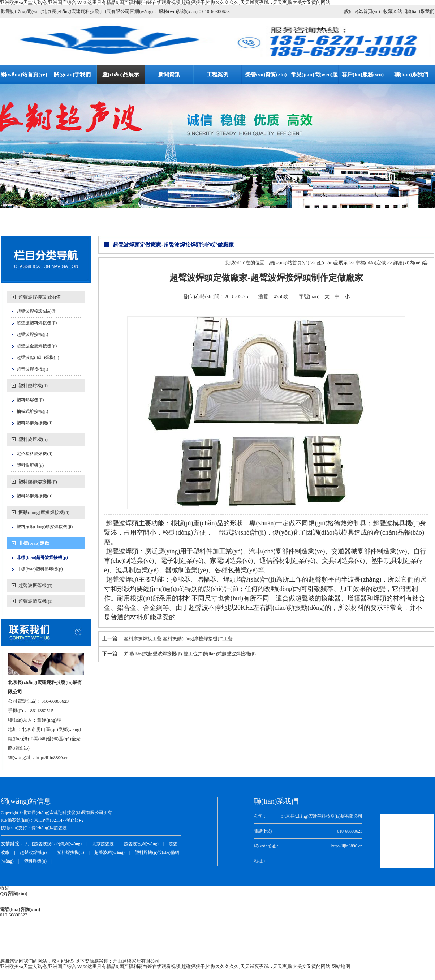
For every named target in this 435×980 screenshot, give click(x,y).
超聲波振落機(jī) (35, 585)
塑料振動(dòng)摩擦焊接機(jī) (45, 527)
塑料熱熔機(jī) (33, 386)
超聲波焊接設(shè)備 (40, 297)
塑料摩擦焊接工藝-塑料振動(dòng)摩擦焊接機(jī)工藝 (178, 639)
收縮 (5, 888)
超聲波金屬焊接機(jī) (37, 346)
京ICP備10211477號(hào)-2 (59, 820)
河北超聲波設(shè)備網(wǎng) (53, 844)
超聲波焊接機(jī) (32, 334)
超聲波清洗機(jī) (35, 601)
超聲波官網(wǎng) (141, 844)
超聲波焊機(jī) (33, 852)
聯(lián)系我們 (420, 11)
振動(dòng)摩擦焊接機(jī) (44, 512)
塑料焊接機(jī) (71, 852)
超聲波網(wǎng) (109, 852)
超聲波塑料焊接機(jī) (37, 323)
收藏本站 (393, 11)
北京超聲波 (103, 844)
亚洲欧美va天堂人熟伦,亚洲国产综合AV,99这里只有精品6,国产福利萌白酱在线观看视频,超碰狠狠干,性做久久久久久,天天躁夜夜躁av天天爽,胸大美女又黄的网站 (165, 966)
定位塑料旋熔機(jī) (35, 454)
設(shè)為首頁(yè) (362, 11)
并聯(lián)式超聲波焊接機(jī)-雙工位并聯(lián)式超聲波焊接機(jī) (190, 654)
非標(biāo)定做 (34, 543)
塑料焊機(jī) (35, 861)
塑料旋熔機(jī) (33, 439)
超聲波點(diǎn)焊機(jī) (38, 358)
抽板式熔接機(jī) (32, 411)
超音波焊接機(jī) (32, 369)
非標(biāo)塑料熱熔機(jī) (40, 569)
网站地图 (341, 966)
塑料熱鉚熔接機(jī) (35, 423)
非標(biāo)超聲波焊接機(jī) (42, 557)
